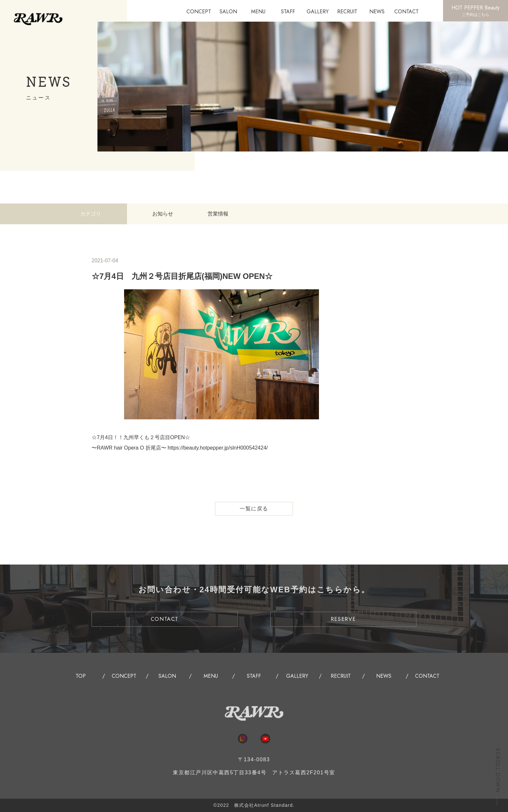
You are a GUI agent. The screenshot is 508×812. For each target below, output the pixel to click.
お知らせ (163, 214)
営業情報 (218, 214)
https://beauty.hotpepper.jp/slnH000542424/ (218, 448)
